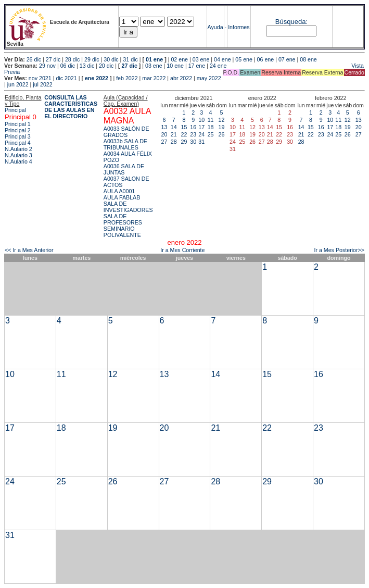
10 (201, 120)
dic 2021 (66, 78)
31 (201, 142)
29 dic (92, 59)
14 (174, 127)
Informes (239, 27)
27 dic (53, 59)
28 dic (72, 59)
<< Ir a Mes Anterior (29, 250)
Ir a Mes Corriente (182, 250)
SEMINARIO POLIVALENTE (122, 232)
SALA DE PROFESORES (123, 219)
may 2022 (209, 78)
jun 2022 (18, 84)
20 (164, 134)
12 (222, 120)
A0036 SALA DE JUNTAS (124, 169)
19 (222, 127)
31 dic (130, 59)
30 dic (111, 59)
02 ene (179, 59)
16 (193, 127)
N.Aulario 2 (18, 149)
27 (164, 142)
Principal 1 (18, 124)
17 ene (197, 66)
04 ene (222, 59)
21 (174, 134)
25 (211, 134)
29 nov (47, 66)
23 (193, 134)
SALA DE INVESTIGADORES (128, 207)
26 (222, 134)
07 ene (287, 59)
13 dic (87, 66)
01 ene (154, 59)
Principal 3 (18, 136)
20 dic (106, 66)
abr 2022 (181, 78)
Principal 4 (18, 143)
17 (201, 127)
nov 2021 (40, 78)
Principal (15, 110)
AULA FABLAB (122, 197)
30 (193, 142)
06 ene (266, 59)
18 (211, 127)
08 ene (308, 59)
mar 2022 (154, 78)
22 (184, 134)
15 (184, 127)
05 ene (244, 59)
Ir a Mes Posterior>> (339, 250)
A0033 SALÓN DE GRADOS (126, 132)
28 (174, 142)
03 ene (201, 59)
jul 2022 (42, 84)
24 (201, 134)
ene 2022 (97, 78)
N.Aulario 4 (18, 161)
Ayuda (215, 27)
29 (184, 142)
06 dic (68, 66)
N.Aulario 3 (18, 155)
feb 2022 (127, 78)
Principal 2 (18, 130)
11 (211, 120)
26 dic (34, 59)
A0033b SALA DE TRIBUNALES (125, 144)
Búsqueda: (291, 22)
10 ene (175, 66)
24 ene (218, 66)
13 (164, 127)
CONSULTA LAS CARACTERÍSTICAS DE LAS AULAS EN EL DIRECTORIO (71, 107)
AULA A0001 (119, 191)
